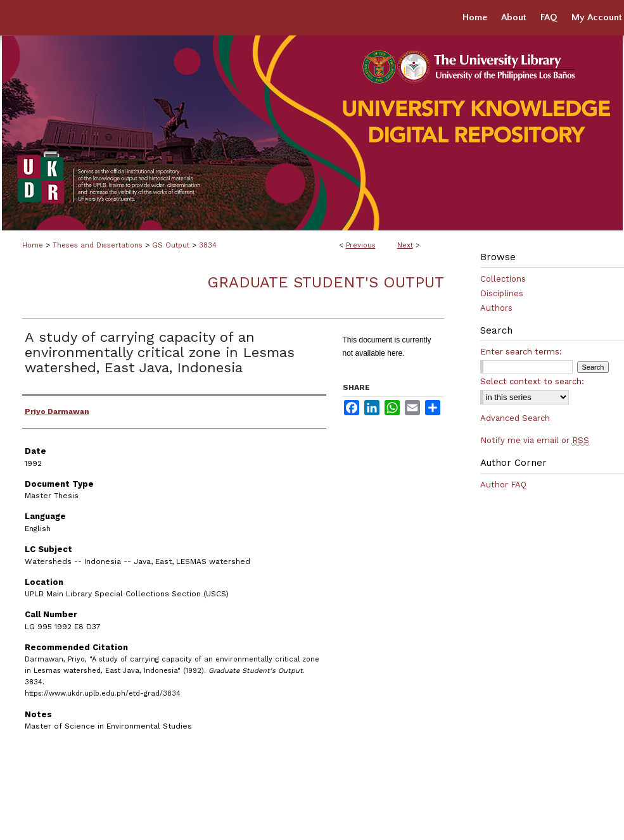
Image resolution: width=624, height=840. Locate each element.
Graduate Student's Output (326, 282)
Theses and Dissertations (98, 245)
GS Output (171, 245)
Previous (361, 245)
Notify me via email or (535, 440)
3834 (208, 245)
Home (33, 245)
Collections (503, 279)
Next (405, 245)
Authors (496, 308)
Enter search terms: (521, 352)
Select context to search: (532, 381)
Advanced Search (515, 418)
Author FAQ (503, 485)
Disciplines (502, 293)
